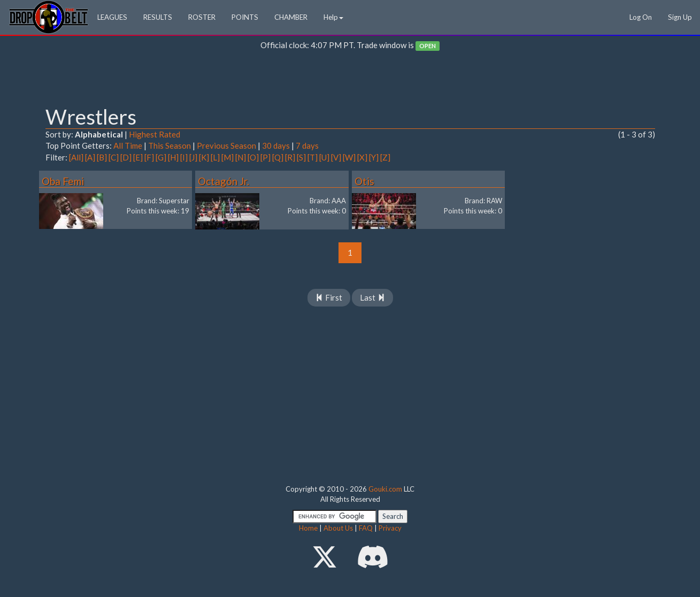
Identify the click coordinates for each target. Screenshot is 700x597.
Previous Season (226, 146)
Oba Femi (63, 181)
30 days (276, 146)
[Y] (374, 157)
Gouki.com (385, 489)
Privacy (390, 528)
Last (372, 297)
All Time (128, 146)
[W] (349, 157)
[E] (138, 157)
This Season (170, 146)
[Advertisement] (350, 81)
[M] (228, 157)
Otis (364, 181)
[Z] (385, 157)
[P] (266, 157)
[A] (90, 157)
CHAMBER (291, 17)
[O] (253, 157)
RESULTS (158, 17)
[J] (193, 157)
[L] (215, 157)
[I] (184, 157)
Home (308, 528)
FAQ (366, 528)
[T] (313, 157)
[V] (336, 157)
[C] (114, 157)
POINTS (245, 17)
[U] (324, 157)
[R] (290, 157)
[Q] (278, 157)
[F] (149, 157)
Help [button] (333, 17)
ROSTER (202, 17)
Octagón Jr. (224, 181)
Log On (641, 17)
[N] (241, 157)
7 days (307, 146)
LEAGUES (112, 17)
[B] (102, 157)
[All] (76, 157)
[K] (204, 157)
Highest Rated (155, 134)
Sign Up (680, 17)
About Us (338, 528)
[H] (173, 157)
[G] (161, 157)
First (329, 297)
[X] (362, 157)
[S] (301, 157)
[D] (126, 157)
